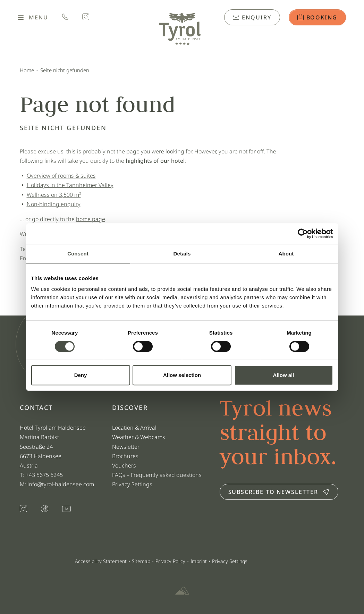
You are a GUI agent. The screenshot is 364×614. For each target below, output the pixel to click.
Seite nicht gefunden (65, 70)
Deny (81, 375)
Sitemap (141, 561)
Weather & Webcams (139, 437)
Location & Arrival (134, 428)
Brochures (125, 456)
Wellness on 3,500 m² (54, 195)
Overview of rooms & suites (61, 176)
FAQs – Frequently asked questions (157, 475)
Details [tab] (182, 254)
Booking (317, 17)
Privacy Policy (170, 561)
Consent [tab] (78, 254)
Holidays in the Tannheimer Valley (70, 185)
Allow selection (182, 375)
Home (27, 70)
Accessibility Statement (101, 561)
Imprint (199, 561)
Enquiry (252, 17)
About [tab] (286, 254)
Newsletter (126, 447)
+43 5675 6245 (45, 475)
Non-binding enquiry (54, 204)
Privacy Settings (132, 484)
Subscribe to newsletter (279, 492)
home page (91, 219)
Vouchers (124, 465)
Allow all (284, 375)
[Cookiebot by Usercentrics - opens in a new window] (303, 234)
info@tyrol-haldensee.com (61, 484)
